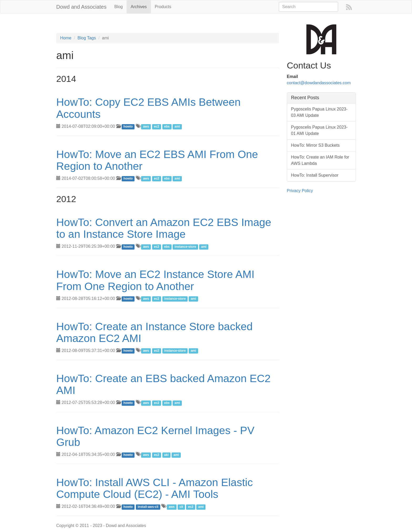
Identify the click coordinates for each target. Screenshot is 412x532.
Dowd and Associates (81, 7)
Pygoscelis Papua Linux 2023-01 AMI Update (319, 130)
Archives (139, 7)
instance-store (185, 247)
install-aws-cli (148, 507)
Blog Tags (87, 38)
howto (128, 127)
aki (166, 455)
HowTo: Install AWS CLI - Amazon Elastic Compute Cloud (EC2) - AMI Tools (154, 488)
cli (181, 507)
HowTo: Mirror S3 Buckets (315, 145)
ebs (167, 127)
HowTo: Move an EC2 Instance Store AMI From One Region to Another (155, 280)
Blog (119, 7)
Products (163, 7)
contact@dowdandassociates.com (319, 83)
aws (146, 127)
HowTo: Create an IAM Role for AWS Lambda (320, 160)
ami (177, 127)
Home (66, 38)
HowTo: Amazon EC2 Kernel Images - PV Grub (155, 436)
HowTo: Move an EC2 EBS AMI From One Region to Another (157, 160)
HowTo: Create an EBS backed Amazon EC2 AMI (163, 384)
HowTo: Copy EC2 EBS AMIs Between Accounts (148, 108)
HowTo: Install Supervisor (315, 175)
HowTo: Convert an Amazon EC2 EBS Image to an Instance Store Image (164, 228)
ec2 (157, 127)
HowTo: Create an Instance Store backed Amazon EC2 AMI (154, 332)
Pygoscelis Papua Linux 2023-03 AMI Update (319, 112)
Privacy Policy (300, 191)
